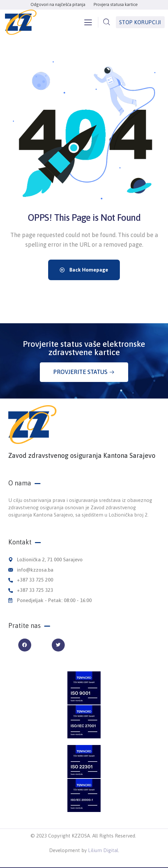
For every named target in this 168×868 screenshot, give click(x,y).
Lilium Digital (103, 850)
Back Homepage (84, 270)
